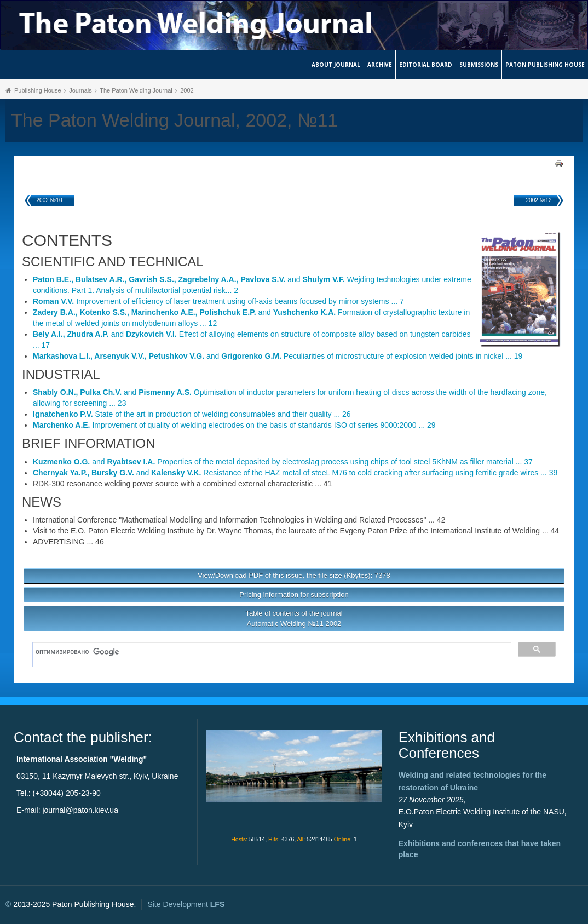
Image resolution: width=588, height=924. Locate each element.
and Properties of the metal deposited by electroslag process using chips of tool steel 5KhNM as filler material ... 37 (283, 462)
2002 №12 (539, 200)
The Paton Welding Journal (136, 90)
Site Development (186, 904)
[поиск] (268, 652)
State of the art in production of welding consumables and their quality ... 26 (192, 414)
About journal (336, 65)
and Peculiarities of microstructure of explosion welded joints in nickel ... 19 (278, 356)
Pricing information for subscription (294, 595)
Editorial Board (426, 65)
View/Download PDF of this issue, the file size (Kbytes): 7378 (294, 575)
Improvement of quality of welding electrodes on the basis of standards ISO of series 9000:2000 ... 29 (234, 425)
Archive (380, 65)
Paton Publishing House (545, 65)
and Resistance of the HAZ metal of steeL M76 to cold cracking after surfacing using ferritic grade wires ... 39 (295, 473)
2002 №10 (50, 200)
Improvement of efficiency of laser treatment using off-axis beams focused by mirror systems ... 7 (218, 301)
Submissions (479, 65)
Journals (80, 90)
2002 (187, 90)
